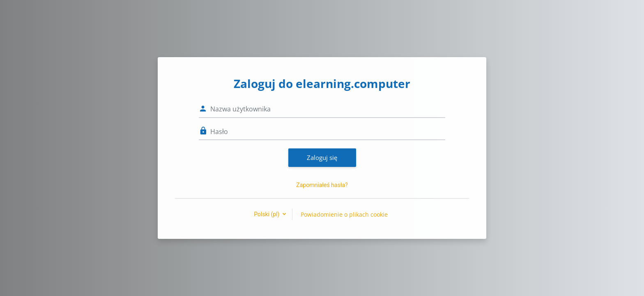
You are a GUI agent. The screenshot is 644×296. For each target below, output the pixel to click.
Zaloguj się (322, 157)
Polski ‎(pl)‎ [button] (267, 214)
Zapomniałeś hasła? (322, 185)
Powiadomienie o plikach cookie (344, 214)
